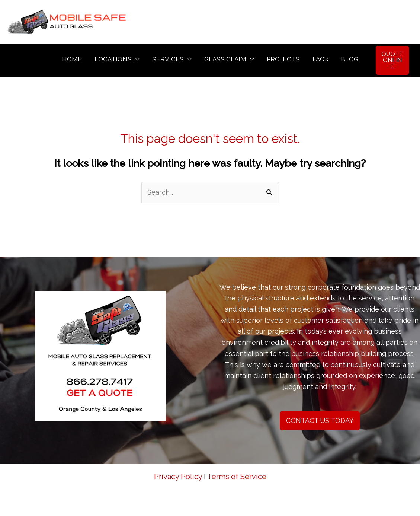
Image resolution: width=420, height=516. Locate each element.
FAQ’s (320, 59)
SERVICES (168, 59)
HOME (72, 59)
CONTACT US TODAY (320, 421)
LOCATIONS (113, 59)
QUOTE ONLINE (392, 60)
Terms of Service (237, 477)
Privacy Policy (178, 477)
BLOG (350, 59)
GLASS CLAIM (225, 59)
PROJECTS (283, 59)
